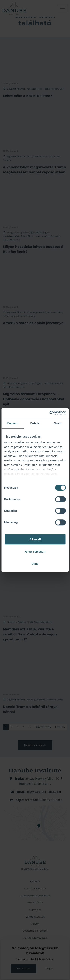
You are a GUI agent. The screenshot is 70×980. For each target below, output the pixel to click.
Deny (35, 564)
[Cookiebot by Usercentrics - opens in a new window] (50, 413)
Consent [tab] (13, 423)
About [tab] (57, 423)
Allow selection (35, 552)
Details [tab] (35, 423)
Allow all (35, 539)
